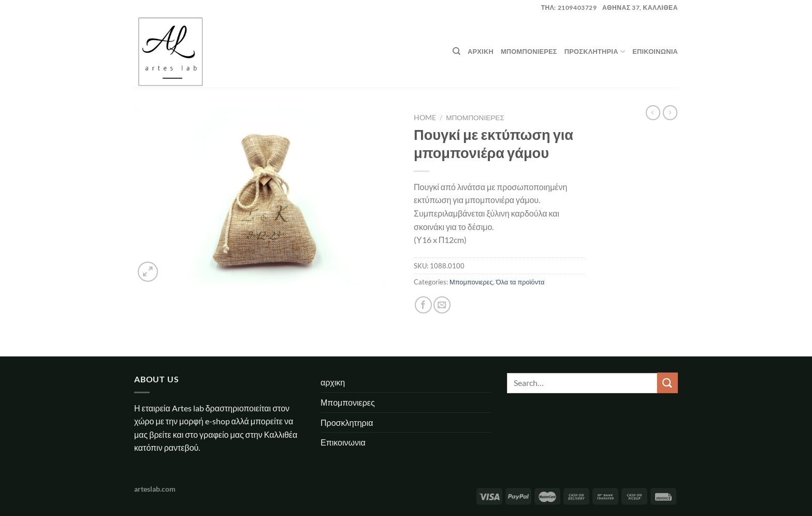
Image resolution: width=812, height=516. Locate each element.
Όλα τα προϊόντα (520, 282)
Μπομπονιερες (529, 51)
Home (425, 118)
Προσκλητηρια (595, 52)
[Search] (456, 51)
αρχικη (481, 51)
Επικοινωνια (655, 51)
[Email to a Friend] (442, 305)
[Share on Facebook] (423, 305)
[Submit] (668, 383)
